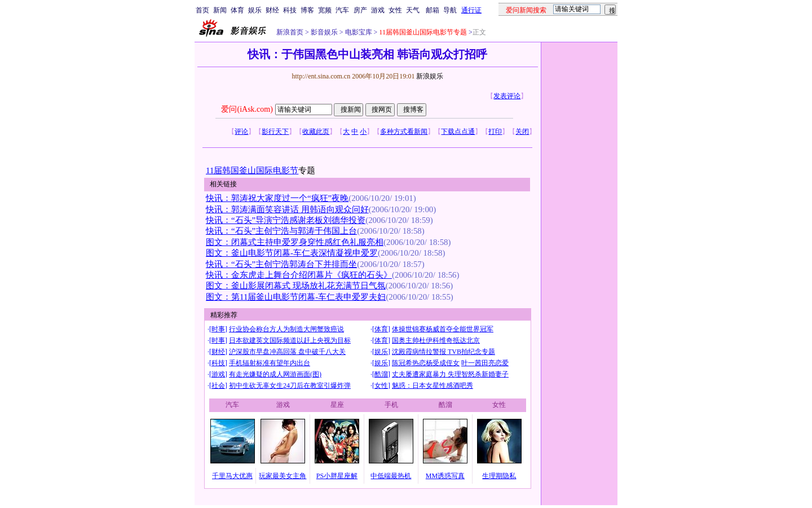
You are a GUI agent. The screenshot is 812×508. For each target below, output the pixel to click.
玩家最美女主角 (283, 476)
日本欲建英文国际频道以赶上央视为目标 (290, 340)
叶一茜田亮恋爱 (485, 363)
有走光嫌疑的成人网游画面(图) (275, 374)
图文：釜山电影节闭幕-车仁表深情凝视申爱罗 (292, 253)
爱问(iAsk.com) (247, 109)
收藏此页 (316, 132)
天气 (413, 10)
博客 (307, 10)
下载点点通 (458, 132)
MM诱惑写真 (445, 476)
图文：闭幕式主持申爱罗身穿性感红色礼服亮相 (295, 242)
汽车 (342, 10)
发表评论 (507, 96)
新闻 (220, 10)
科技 (290, 10)
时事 (218, 329)
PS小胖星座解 (337, 476)
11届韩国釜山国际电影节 (252, 170)
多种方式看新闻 (404, 132)
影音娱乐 (324, 32)
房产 (360, 10)
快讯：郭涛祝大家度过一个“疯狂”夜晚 (277, 198)
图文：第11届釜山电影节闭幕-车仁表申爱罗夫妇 (296, 297)
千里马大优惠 (232, 476)
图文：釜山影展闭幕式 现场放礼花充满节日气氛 (296, 286)
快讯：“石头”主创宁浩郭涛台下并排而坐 (281, 264)
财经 (272, 10)
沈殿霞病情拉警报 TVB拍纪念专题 (443, 352)
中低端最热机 (391, 476)
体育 (237, 10)
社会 (218, 386)
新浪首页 (290, 32)
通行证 (471, 10)
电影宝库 (358, 32)
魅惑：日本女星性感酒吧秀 (433, 386)
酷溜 (381, 374)
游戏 (378, 10)
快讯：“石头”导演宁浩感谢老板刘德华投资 (286, 220)
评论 (241, 132)
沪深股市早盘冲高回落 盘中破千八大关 (287, 352)
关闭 (522, 132)
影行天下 (275, 132)
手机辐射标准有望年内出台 (270, 363)
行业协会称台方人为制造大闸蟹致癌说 (286, 329)
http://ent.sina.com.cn (322, 76)
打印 (495, 132)
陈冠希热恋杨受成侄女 (426, 363)
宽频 (325, 10)
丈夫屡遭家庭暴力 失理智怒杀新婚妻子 (450, 374)
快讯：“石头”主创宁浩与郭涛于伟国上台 (281, 231)
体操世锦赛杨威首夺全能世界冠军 (443, 329)
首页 (202, 10)
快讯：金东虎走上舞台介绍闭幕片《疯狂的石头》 (299, 275)
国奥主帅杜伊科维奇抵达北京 (436, 340)
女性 (395, 10)
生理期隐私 (499, 476)
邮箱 (433, 10)
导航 (450, 10)
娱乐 (255, 10)
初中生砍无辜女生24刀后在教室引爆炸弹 (290, 386)
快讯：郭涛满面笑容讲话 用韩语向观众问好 (287, 209)
